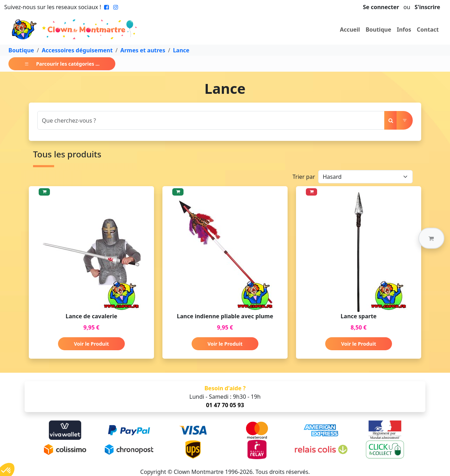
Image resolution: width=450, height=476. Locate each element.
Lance (181, 50)
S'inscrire (427, 7)
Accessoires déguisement (77, 50)
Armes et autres (143, 50)
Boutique (378, 30)
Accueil (350, 30)
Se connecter (381, 7)
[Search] (211, 120)
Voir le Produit (91, 344)
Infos (404, 30)
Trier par (304, 177)
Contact (428, 30)
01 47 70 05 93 (225, 405)
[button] (431, 238)
